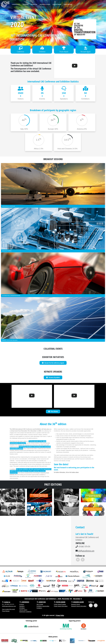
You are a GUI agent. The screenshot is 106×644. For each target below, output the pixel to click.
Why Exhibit (40, 604)
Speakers (22, 606)
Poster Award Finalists (60, 604)
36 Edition (22, 608)
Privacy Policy (60, 615)
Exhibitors (39, 608)
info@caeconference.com (87, 551)
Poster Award (57, 4)
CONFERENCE (24, 602)
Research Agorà (45, 4)
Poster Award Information (61, 606)
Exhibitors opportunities (43, 606)
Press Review (68, 4)
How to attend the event (8, 609)
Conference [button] (16, 4)
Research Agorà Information (79, 606)
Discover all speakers (53, 377)
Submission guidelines (25, 612)
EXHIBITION (41, 602)
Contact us (6, 602)
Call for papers (23, 610)
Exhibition (34, 4)
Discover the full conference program (53, 363)
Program (26, 4)
